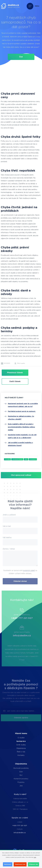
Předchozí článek (15, 373)
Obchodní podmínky (16, 768)
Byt (26, 459)
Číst (21, 57)
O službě (17, 738)
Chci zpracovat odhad (21, 475)
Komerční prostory (16, 779)
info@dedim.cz (28, 636)
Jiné (16, 786)
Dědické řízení (17, 459)
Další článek (15, 381)
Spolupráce (17, 741)
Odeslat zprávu (21, 718)
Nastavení (8, 864)
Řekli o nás (17, 752)
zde (35, 857)
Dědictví (33, 459)
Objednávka (17, 748)
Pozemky (16, 782)
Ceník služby (17, 745)
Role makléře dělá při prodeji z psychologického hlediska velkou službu (21, 427)
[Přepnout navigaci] (34, 6)
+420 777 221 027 (28, 618)
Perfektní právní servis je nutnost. (22, 411)
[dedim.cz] (10, 6)
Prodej (7, 459)
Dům (16, 772)
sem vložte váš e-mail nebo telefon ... (21, 711)
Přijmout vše (33, 864)
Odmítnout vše (20, 864)
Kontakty (17, 755)
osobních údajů (23, 571)
